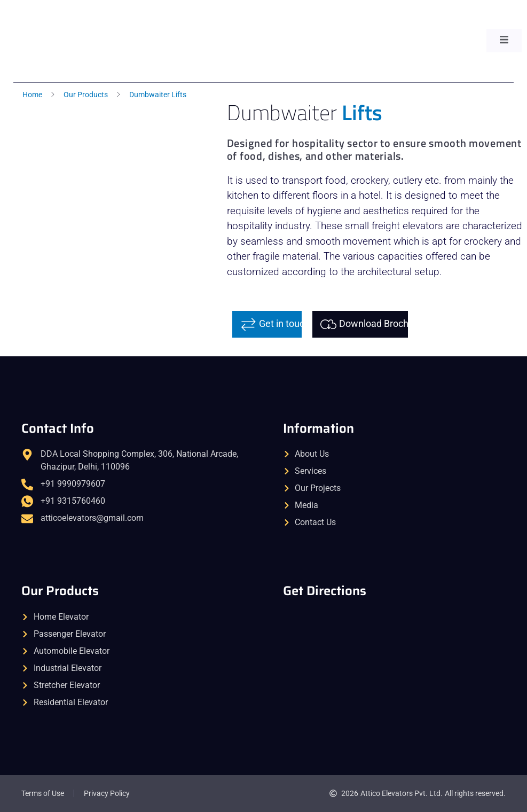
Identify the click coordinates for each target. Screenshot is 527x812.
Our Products (86, 95)
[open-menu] (504, 41)
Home (32, 95)
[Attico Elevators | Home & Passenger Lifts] (394, 661)
